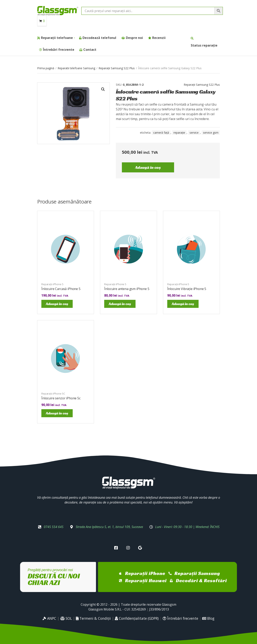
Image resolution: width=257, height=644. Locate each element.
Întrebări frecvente (59, 50)
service (194, 133)
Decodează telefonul (99, 38)
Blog (208, 618)
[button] (103, 89)
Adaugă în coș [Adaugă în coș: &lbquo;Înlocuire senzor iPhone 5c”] (57, 413)
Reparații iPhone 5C (53, 394)
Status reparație (204, 45)
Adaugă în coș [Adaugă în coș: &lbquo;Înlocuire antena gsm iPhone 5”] (120, 304)
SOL (66, 618)
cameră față (161, 133)
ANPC (49, 618)
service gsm (211, 133)
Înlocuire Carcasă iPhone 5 (61, 289)
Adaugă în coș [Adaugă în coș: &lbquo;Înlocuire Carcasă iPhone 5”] (57, 304)
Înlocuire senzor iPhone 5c (61, 398)
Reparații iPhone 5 (52, 284)
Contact (90, 50)
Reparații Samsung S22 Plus (117, 68)
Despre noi (134, 38)
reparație (179, 133)
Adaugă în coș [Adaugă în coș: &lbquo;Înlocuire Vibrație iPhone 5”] (183, 304)
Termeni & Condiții (93, 618)
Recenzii (159, 38)
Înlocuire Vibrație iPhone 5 (187, 289)
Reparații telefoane (57, 38)
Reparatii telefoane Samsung (76, 68)
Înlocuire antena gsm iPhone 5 (127, 289)
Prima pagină (46, 68)
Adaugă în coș (148, 167)
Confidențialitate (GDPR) (137, 618)
